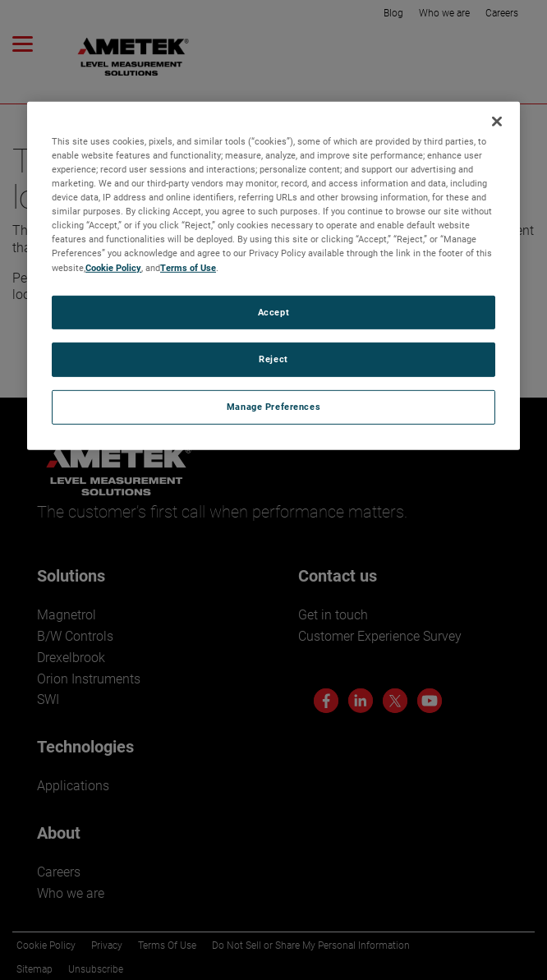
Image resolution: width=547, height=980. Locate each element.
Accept (273, 311)
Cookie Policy (113, 267)
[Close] (497, 122)
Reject (273, 359)
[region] (273, 276)
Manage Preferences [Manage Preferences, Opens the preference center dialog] (273, 407)
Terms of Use (188, 267)
